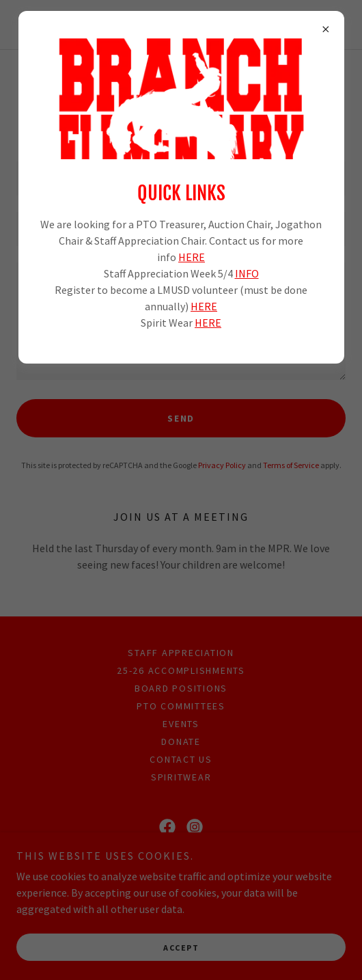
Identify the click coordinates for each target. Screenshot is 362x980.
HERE (192, 257)
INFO (247, 273)
